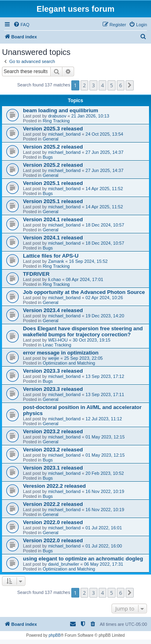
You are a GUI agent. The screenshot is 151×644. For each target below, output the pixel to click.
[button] (130, 85)
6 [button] (121, 85)
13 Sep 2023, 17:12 (105, 376)
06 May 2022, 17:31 (104, 564)
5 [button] (111, 85)
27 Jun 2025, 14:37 (104, 152)
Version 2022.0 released (53, 522)
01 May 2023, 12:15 (105, 437)
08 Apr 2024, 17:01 (84, 279)
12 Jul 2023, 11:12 (104, 419)
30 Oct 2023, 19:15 (92, 340)
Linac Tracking (57, 345)
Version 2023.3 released (53, 371)
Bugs (48, 157)
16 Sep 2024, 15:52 (88, 261)
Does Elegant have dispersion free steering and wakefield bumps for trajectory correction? (83, 331)
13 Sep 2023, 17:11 (105, 394)
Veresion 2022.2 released (54, 486)
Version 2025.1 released (53, 183)
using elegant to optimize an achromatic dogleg (83, 559)
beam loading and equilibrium (61, 110)
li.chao (54, 279)
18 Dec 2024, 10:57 (105, 225)
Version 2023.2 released (53, 431)
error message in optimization (61, 353)
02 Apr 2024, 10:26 (104, 298)
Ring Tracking (56, 121)
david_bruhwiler (63, 564)
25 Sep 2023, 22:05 (83, 358)
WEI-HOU (58, 340)
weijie (54, 358)
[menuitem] (21, 25)
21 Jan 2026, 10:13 (90, 116)
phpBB (55, 635)
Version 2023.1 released (53, 468)
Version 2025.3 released (53, 129)
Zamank (56, 261)
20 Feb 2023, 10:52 (104, 473)
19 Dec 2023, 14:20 (105, 316)
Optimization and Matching (69, 363)
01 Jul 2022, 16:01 (104, 528)
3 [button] (93, 85)
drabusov (57, 116)
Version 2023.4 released (53, 310)
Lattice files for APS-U (51, 256)
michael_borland (64, 134)
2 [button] (84, 85)
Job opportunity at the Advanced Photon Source (84, 292)
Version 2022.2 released (53, 504)
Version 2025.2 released (53, 147)
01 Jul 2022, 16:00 (104, 546)
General (51, 139)
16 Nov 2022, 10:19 (105, 491)
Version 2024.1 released (53, 219)
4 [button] (102, 85)
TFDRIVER (36, 274)
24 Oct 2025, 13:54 (104, 134)
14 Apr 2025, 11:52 (104, 189)
